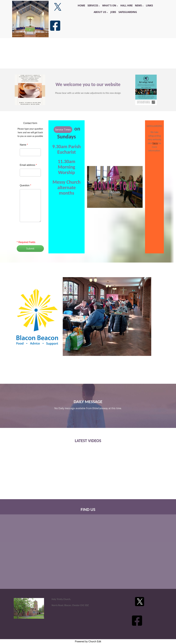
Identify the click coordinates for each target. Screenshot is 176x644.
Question (25, 185)
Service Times (63, 130)
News (138, 5)
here (155, 143)
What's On (109, 5)
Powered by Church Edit (88, 641)
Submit (30, 249)
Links (149, 5)
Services (93, 5)
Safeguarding (128, 12)
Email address (28, 165)
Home (81, 5)
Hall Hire (126, 5)
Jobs (113, 12)
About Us (100, 12)
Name (24, 145)
